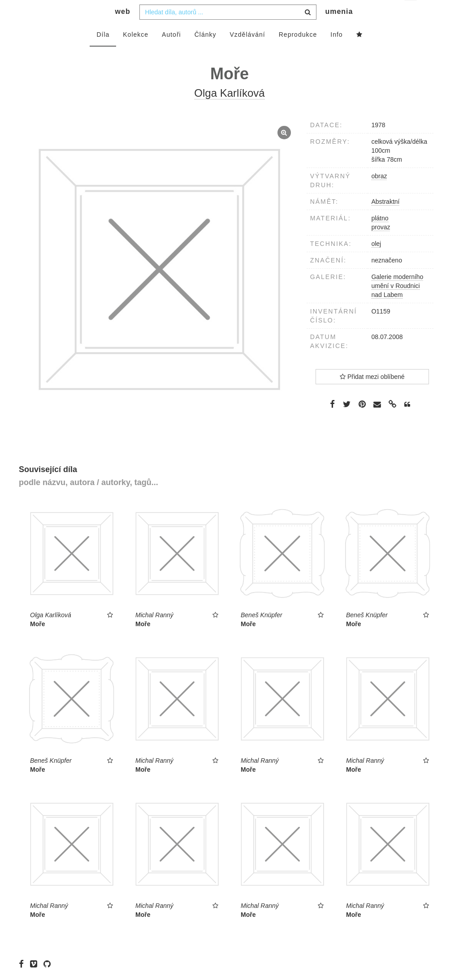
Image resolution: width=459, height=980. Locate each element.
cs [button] (411, 14)
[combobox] (228, 30)
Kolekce (136, 52)
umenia (339, 29)
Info (336, 52)
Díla (103, 52)
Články (206, 52)
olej (376, 262)
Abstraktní (385, 219)
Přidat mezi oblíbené (372, 395)
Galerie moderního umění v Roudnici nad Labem (397, 304)
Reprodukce (298, 52)
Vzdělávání (247, 52)
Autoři (171, 52)
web (123, 29)
